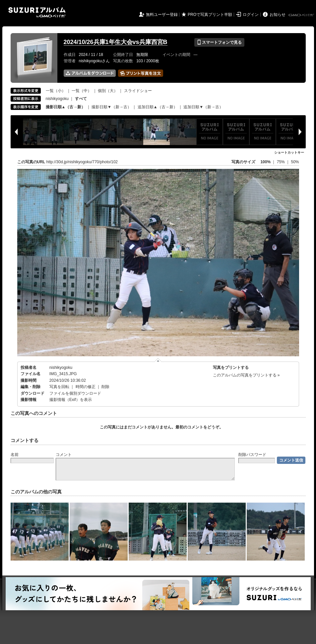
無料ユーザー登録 (162, 15)
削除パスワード (252, 455)
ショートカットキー (289, 152)
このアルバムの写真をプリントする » (246, 375)
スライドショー (138, 91)
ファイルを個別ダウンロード (75, 393)
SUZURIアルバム (37, 12)
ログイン (251, 15)
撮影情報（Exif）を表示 (71, 400)
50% (295, 162)
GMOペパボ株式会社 (302, 15)
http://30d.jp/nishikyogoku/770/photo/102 (82, 162)
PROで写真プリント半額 (210, 15)
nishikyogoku (57, 99)
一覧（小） (56, 91)
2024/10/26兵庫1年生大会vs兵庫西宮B (116, 42)
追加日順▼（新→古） (203, 107)
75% (281, 162)
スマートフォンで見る (219, 42)
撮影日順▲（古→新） (66, 107)
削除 (105, 387)
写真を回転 (59, 387)
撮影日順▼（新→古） (111, 107)
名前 (15, 455)
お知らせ (278, 15)
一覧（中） (82, 91)
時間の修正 (86, 387)
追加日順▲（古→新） (158, 107)
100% (265, 162)
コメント (64, 455)
